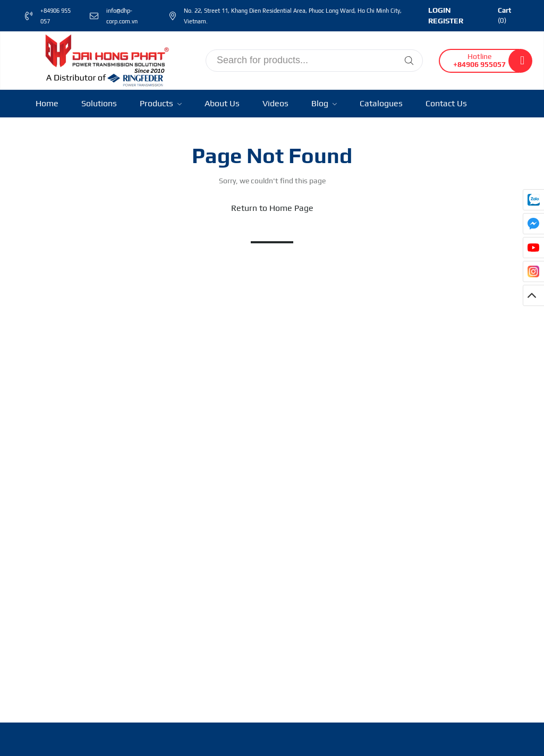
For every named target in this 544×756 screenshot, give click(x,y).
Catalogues (381, 103)
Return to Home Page (272, 208)
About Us (222, 103)
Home (47, 103)
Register (446, 21)
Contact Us (446, 103)
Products (161, 103)
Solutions (99, 103)
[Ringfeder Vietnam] (105, 59)
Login (440, 10)
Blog (324, 103)
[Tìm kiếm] (409, 61)
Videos (275, 103)
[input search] (314, 61)
